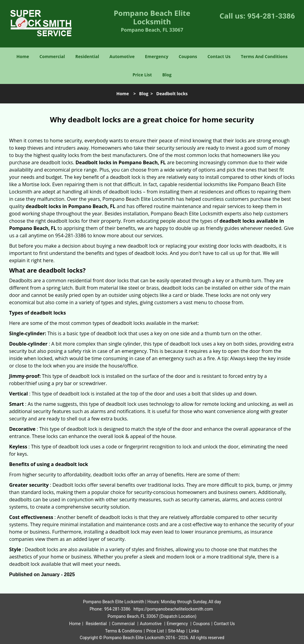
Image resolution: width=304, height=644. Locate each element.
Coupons (188, 56)
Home (23, 56)
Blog (167, 75)
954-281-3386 (271, 16)
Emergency (157, 56)
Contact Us (219, 56)
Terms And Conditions (264, 56)
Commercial (52, 56)
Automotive (122, 56)
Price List (142, 75)
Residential (87, 56)
